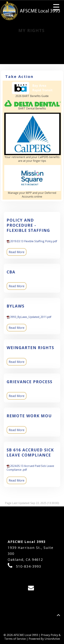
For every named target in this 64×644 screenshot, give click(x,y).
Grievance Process (30, 382)
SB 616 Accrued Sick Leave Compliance (30, 452)
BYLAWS (16, 306)
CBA (11, 272)
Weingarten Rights (30, 348)
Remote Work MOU (29, 416)
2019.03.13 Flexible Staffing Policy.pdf (32, 241)
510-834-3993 (29, 566)
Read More (17, 252)
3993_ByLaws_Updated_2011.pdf (29, 317)
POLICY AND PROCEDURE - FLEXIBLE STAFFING (28, 225)
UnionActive (52, 639)
